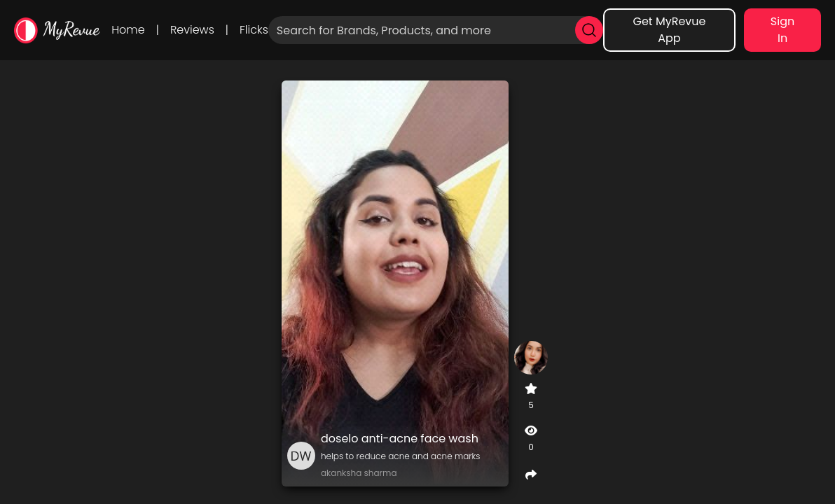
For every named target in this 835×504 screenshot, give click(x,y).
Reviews (192, 30)
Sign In (782, 30)
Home (128, 30)
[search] (589, 30)
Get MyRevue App (669, 30)
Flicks (254, 30)
